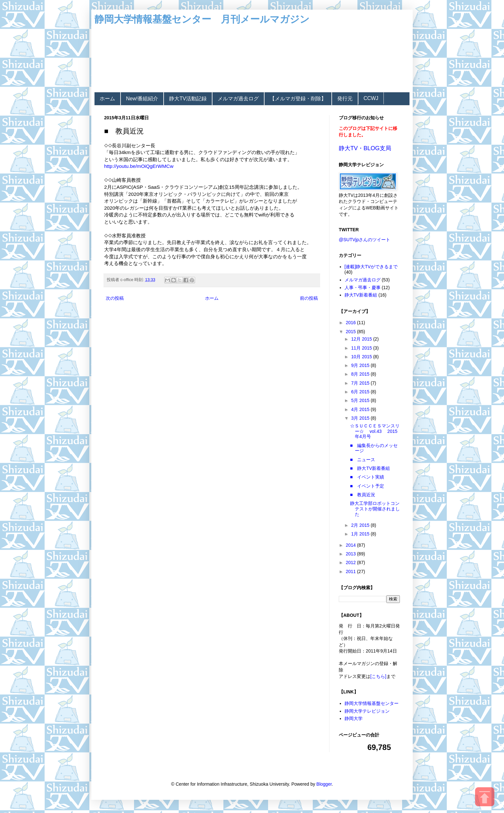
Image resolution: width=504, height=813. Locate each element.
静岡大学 (354, 718)
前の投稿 (309, 298)
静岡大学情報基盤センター (372, 703)
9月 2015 (361, 365)
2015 (351, 332)
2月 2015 (361, 525)
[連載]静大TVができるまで (371, 267)
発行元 (345, 99)
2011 (351, 571)
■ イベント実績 (367, 477)
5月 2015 (361, 400)
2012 (351, 562)
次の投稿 (115, 298)
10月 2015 (362, 357)
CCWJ (371, 98)
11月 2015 (362, 348)
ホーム (107, 99)
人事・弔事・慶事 (363, 288)
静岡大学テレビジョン (367, 711)
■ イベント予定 (367, 486)
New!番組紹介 (142, 99)
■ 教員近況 (363, 495)
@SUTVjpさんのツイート (364, 240)
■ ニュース (363, 460)
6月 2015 (361, 392)
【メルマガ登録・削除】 (298, 99)
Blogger (324, 784)
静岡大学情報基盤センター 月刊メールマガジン (202, 19)
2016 (351, 323)
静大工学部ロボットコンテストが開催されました (375, 509)
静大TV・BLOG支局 (365, 148)
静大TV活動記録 (188, 99)
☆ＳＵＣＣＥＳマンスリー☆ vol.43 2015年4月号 (375, 431)
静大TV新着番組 (361, 295)
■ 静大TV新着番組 (370, 468)
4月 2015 (361, 409)
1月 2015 (361, 534)
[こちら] (378, 676)
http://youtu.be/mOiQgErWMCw (139, 166)
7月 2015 (361, 383)
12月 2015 (362, 339)
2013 (351, 554)
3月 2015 (361, 418)
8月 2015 (361, 374)
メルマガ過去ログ (238, 99)
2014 (351, 545)
